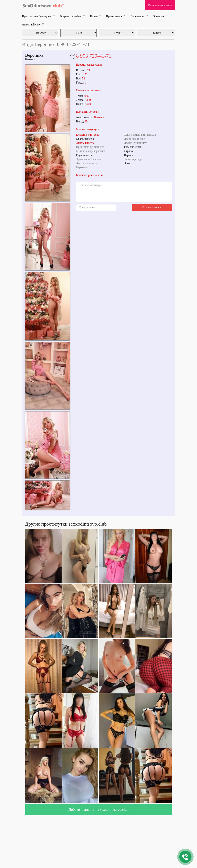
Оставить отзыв (152, 207)
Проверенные (116, 16)
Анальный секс (33, 24)
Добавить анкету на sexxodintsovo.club (98, 810)
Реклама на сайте (160, 5)
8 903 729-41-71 (94, 56)
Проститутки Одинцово (38, 16)
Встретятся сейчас (72, 16)
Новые (95, 16)
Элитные (160, 16)
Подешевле (139, 16)
